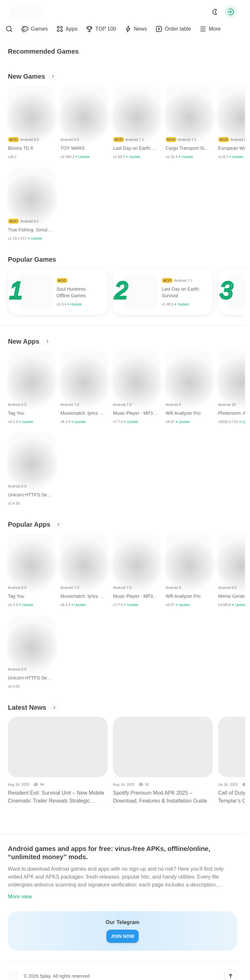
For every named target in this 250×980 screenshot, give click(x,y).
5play (45, 976)
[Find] (9, 29)
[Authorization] (231, 12)
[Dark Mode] (215, 12)
